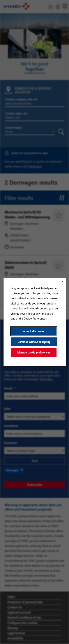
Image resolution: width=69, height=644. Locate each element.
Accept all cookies (34, 331)
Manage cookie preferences (34, 352)
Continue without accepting (34, 342)
